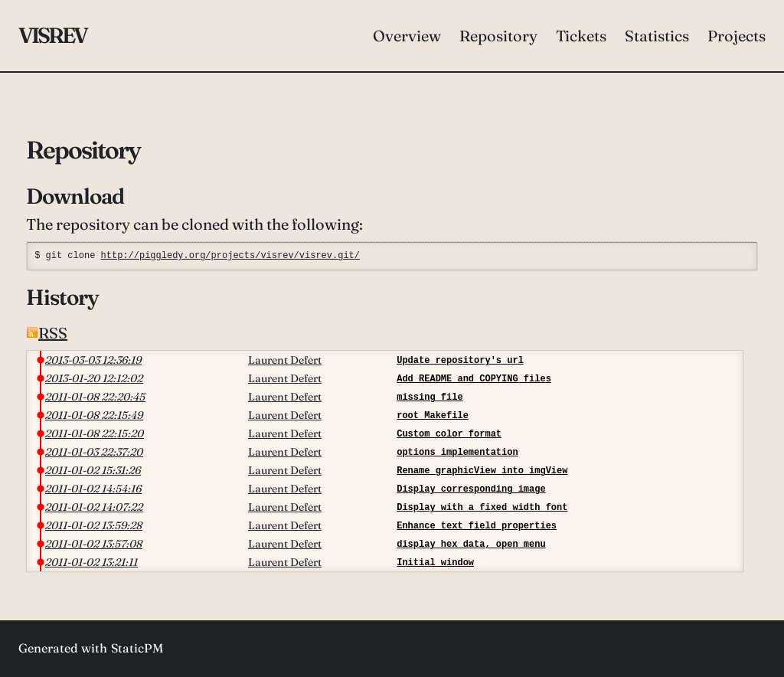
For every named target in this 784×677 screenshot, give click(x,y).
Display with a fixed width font (482, 507)
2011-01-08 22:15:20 (95, 433)
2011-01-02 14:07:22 (94, 507)
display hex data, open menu (471, 544)
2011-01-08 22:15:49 (94, 415)
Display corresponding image (471, 489)
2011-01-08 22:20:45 (95, 397)
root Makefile (433, 415)
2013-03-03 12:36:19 (93, 360)
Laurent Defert (285, 360)
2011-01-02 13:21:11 (91, 562)
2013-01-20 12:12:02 (94, 378)
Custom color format (449, 434)
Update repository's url (460, 360)
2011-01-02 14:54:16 (93, 489)
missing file (430, 397)
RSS (47, 333)
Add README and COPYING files (474, 379)
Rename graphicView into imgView (482, 471)
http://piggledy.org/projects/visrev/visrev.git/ (230, 255)
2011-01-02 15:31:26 (93, 470)
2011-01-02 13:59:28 (94, 525)
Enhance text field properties (477, 526)
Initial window (435, 563)
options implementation (457, 452)
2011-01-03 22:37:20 (94, 452)
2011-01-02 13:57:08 (94, 544)
